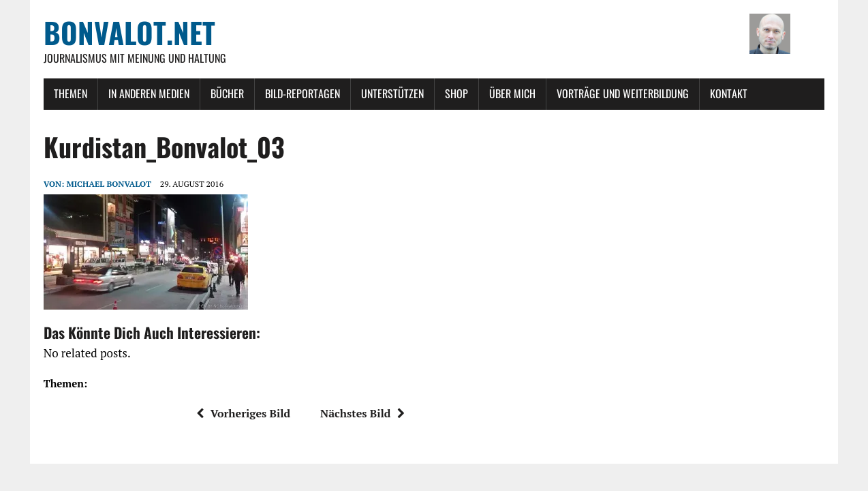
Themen (71, 93)
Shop (456, 93)
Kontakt (729, 93)
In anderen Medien (149, 93)
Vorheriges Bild (243, 413)
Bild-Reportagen (303, 93)
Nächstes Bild (362, 413)
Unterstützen (392, 93)
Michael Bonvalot (108, 184)
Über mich (512, 93)
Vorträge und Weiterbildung (623, 93)
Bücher (227, 93)
